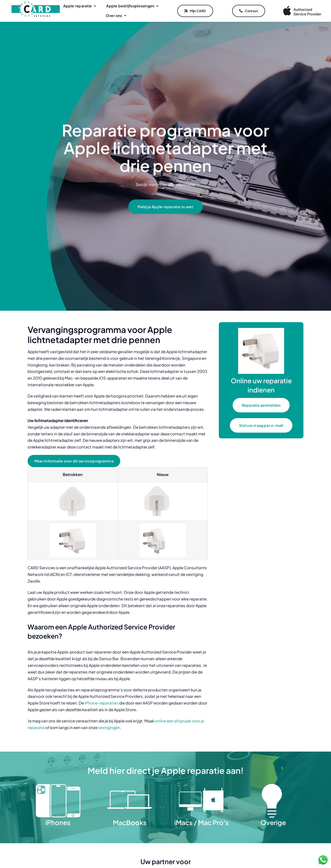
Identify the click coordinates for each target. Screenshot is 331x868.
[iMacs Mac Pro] (201, 785)
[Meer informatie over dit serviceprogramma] (74, 461)
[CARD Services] (36, 3)
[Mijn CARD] (195, 11)
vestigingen (109, 727)
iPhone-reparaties (101, 703)
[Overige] (273, 785)
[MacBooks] (130, 785)
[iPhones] (58, 785)
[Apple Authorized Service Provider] (302, 7)
